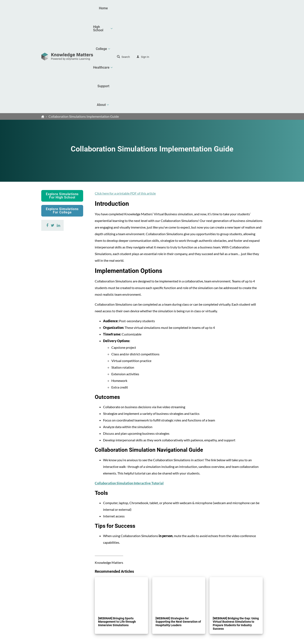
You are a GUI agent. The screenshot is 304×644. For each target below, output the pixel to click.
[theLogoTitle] (67, 8)
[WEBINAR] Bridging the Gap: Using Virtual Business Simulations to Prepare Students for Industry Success (236, 527)
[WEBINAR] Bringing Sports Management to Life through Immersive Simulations (117, 525)
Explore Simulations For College (62, 114)
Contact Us (241, 612)
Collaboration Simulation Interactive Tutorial (129, 386)
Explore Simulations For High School (62, 99)
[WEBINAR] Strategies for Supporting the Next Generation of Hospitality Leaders (178, 525)
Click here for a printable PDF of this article (125, 96)
